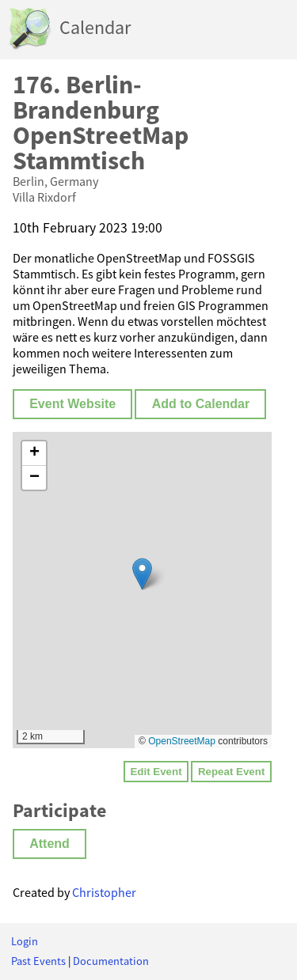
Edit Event (156, 772)
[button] (142, 574)
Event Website (72, 404)
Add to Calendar (201, 404)
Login (25, 941)
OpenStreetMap (182, 741)
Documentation (111, 961)
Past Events (38, 961)
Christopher (104, 892)
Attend (49, 844)
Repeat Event (231, 772)
